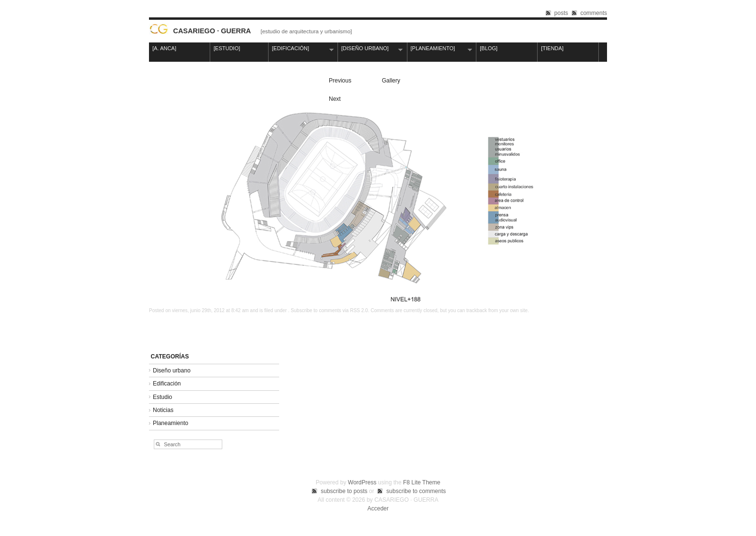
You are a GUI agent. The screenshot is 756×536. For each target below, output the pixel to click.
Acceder (378, 509)
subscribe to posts (344, 491)
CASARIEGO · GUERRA (212, 31)
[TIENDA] (552, 48)
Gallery (391, 81)
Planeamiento (170, 423)
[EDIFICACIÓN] (301, 49)
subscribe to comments (416, 491)
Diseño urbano (172, 371)
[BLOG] (489, 48)
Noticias (163, 410)
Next (335, 99)
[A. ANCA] (164, 48)
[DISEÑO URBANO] (371, 49)
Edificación (167, 384)
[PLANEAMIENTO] (440, 49)
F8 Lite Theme (422, 482)
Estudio (162, 397)
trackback (477, 310)
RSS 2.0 (359, 310)
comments (594, 13)
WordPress (362, 482)
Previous (340, 81)
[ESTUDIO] (243, 49)
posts (561, 13)
